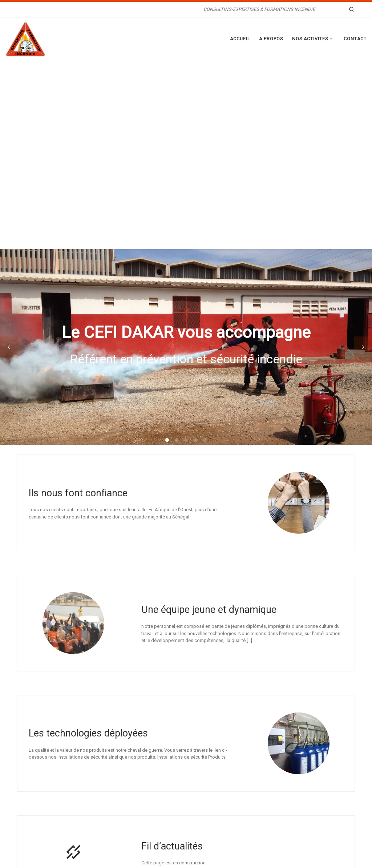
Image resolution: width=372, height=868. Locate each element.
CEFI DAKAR (52, 846)
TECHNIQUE (145, 794)
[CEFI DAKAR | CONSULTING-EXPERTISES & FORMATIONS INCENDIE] (25, 38)
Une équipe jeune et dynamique (209, 421)
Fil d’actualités (172, 658)
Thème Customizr (115, 856)
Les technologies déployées (88, 545)
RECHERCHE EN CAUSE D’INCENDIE (169, 775)
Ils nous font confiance (78, 304)
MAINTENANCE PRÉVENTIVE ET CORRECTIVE (178, 812)
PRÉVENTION (146, 785)
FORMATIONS (147, 803)
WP (50, 856)
